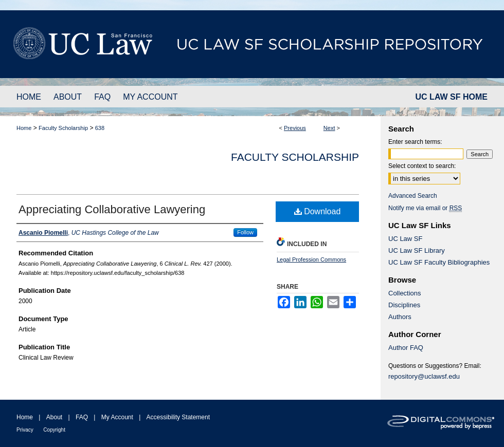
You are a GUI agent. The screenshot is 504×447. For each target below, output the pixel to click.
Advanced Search (413, 196)
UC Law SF (405, 239)
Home (24, 128)
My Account (117, 417)
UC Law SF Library (417, 250)
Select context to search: (422, 166)
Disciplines (404, 305)
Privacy (25, 430)
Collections (405, 293)
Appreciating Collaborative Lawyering (112, 209)
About (54, 417)
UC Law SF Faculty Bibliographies (439, 262)
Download (318, 211)
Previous (295, 128)
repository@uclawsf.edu (424, 376)
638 (100, 128)
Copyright (54, 430)
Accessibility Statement (178, 417)
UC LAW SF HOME (452, 97)
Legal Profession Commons (311, 259)
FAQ (82, 417)
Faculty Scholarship (63, 128)
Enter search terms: (415, 142)
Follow (245, 232)
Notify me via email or (425, 208)
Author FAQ (406, 348)
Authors (400, 317)
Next (329, 128)
